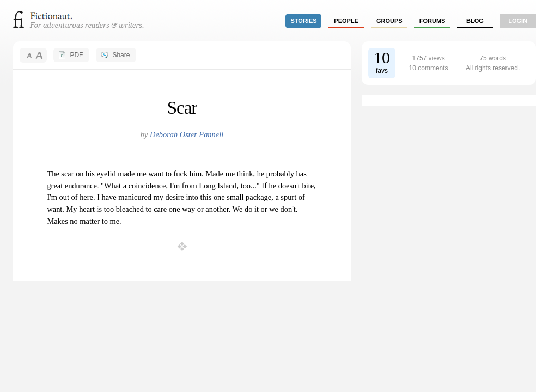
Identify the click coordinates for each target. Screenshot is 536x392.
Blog (475, 21)
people (346, 21)
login (518, 21)
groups (389, 21)
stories (304, 21)
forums (433, 21)
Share (121, 55)
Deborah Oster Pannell (187, 134)
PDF (76, 55)
